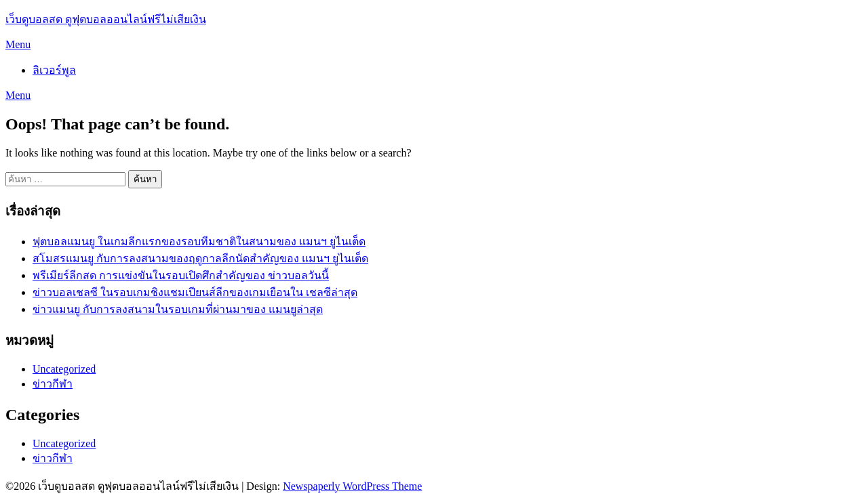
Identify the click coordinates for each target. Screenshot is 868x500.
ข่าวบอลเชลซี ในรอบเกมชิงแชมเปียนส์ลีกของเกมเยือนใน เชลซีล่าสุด (195, 292)
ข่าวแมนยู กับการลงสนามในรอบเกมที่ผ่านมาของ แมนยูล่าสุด (178, 309)
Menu (18, 44)
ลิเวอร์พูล (54, 70)
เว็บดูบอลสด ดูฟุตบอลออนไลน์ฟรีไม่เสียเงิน (106, 19)
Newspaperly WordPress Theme (352, 486)
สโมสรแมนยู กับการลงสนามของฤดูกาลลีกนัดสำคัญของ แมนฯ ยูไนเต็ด (200, 258)
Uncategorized (64, 369)
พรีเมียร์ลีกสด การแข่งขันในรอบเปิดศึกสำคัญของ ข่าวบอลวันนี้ (181, 275)
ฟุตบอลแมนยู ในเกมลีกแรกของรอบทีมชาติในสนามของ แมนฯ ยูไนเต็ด (199, 242)
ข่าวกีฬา (53, 384)
